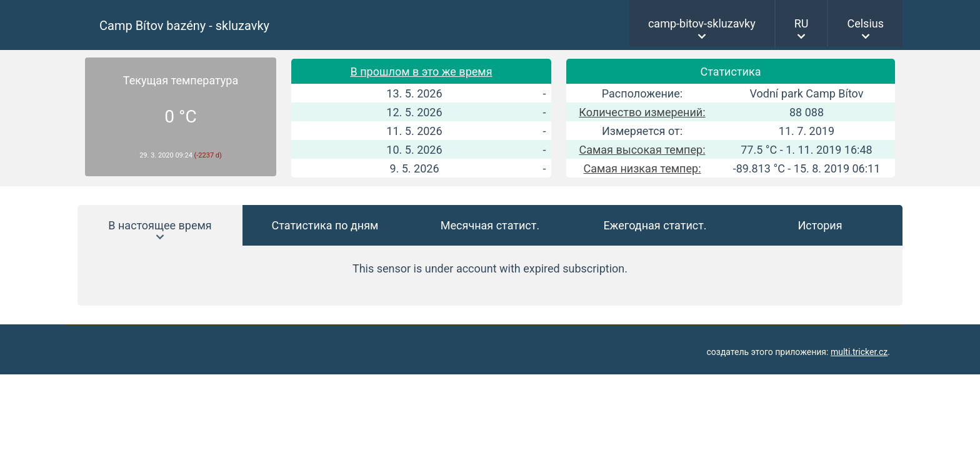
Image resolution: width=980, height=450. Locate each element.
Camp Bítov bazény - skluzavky (184, 26)
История (820, 225)
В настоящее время (160, 225)
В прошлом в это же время (421, 72)
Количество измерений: (642, 112)
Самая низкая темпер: (642, 168)
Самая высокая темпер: (642, 150)
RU (802, 23)
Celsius (865, 23)
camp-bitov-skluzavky (702, 23)
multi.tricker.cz (859, 352)
